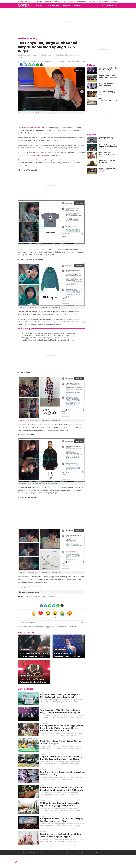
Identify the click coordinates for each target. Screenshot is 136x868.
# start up (51, 596)
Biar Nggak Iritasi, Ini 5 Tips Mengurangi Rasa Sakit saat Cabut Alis (45, 338)
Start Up (44, 128)
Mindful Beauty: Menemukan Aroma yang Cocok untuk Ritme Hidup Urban (108, 154)
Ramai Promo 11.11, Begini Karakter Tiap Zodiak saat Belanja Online (46, 335)
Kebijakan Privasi (112, 853)
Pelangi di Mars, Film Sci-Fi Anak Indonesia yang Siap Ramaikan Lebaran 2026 (62, 820)
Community (54, 5)
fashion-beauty (26, 650)
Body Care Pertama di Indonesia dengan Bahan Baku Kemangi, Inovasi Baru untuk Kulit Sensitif (62, 789)
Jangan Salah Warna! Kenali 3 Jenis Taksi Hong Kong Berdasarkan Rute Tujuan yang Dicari (61, 758)
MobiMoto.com (83, 1)
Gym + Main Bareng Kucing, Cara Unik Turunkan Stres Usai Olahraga (106, 84)
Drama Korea (35, 128)
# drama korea (39, 596)
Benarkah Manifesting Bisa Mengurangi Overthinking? (107, 161)
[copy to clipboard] (42, 65)
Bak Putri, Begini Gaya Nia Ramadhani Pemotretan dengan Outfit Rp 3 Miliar (67, 655)
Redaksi (70, 853)
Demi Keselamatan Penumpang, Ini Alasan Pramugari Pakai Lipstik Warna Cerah (50, 333)
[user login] (102, 6)
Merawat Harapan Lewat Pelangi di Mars (108, 169)
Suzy (53, 130)
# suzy (28, 596)
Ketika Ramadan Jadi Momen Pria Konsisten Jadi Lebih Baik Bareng (107, 138)
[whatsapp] (38, 65)
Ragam (66, 5)
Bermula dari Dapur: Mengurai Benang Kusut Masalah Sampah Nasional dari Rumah (60, 696)
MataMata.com (49, 1)
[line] (29, 65)
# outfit (61, 596)
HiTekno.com (72, 1)
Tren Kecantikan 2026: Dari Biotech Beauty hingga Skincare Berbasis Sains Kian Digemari (61, 711)
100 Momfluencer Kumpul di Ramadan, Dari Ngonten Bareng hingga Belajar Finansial (60, 804)
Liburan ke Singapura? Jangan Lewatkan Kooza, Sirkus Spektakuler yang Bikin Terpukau (108, 146)
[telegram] (33, 65)
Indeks (77, 5)
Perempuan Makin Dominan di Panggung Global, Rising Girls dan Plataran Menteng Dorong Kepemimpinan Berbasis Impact (62, 728)
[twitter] (25, 65)
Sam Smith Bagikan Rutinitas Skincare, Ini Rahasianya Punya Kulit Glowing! (48, 340)
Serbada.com (115, 1)
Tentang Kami (81, 853)
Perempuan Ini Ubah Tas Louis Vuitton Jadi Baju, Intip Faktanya (33, 681)
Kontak (62, 853)
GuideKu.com (94, 1)
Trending (40, 5)
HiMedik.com (104, 1)
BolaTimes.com (61, 1)
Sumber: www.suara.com (29, 592)
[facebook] (21, 65)
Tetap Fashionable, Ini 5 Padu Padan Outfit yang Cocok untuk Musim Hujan (34, 655)
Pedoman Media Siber (96, 853)
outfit (39, 155)
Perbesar (79, 70)
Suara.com (39, 1)
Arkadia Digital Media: (25, 1)
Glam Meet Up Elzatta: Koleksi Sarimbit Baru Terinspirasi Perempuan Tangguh (60, 835)
